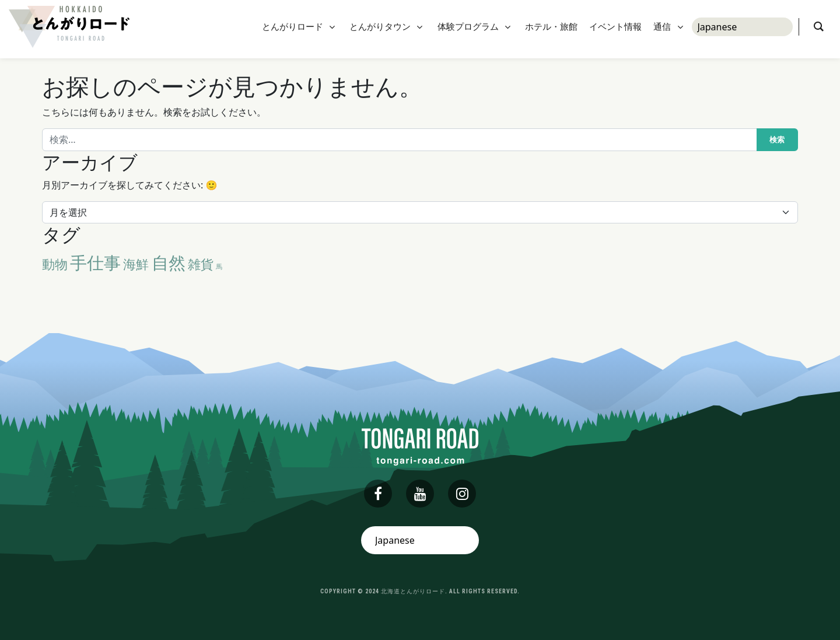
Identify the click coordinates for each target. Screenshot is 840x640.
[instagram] (462, 494)
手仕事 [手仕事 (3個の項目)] (95, 263)
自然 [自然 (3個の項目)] (169, 263)
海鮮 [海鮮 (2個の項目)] (136, 264)
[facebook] (378, 494)
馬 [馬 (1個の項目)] (219, 267)
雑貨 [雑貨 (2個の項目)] (201, 264)
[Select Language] (742, 29)
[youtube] (420, 494)
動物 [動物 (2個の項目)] (55, 264)
